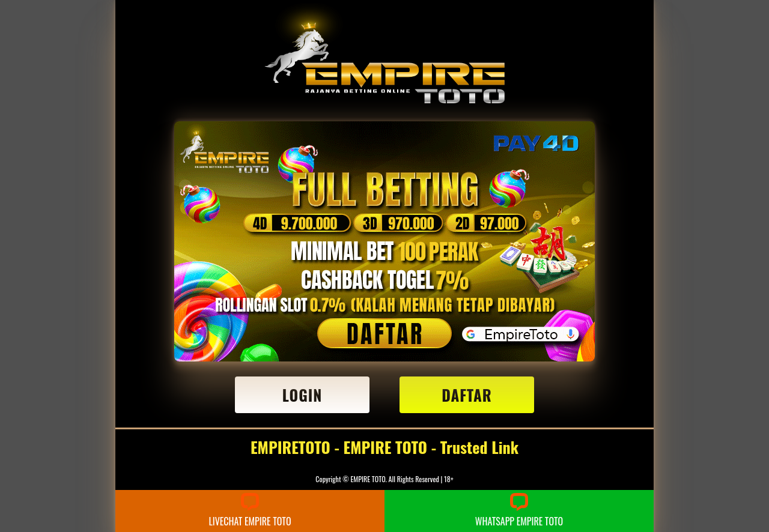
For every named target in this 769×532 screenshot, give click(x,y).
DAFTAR (467, 395)
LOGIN (302, 395)
